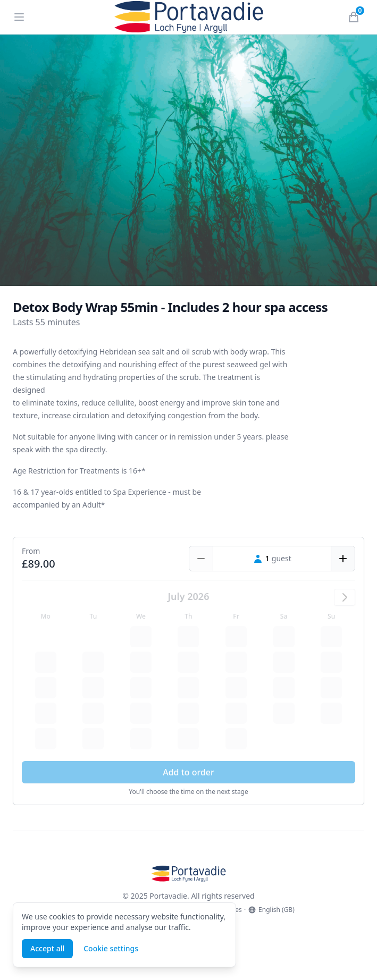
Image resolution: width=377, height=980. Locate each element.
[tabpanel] (188, 160)
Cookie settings (111, 948)
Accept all (47, 948)
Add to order (188, 772)
